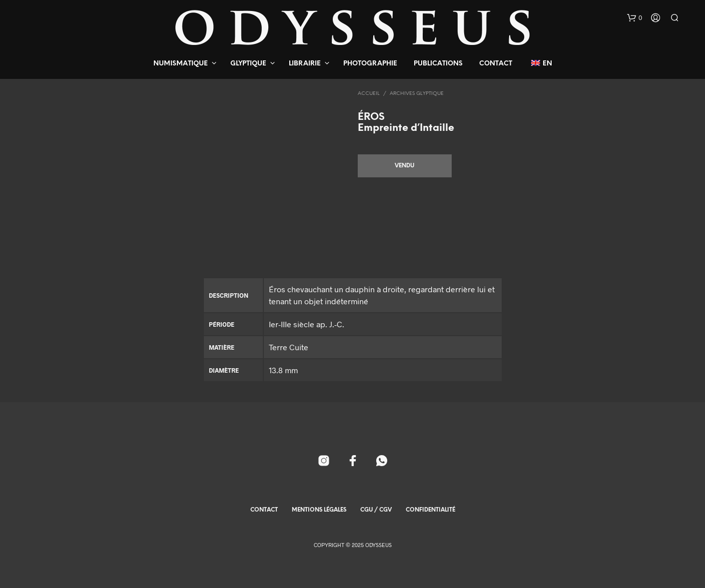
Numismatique (181, 64)
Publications (438, 64)
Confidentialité (430, 510)
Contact (496, 64)
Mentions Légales (319, 510)
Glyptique (248, 64)
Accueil (369, 94)
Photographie (370, 64)
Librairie (305, 64)
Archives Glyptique (417, 94)
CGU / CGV (376, 510)
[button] (635, 18)
